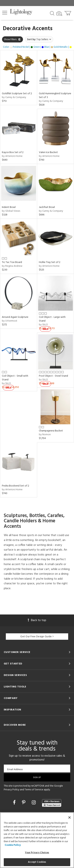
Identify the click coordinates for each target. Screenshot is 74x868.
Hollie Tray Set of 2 (50, 262)
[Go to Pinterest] (24, 803)
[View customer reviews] (52, 803)
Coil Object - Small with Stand (15, 378)
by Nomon (45, 435)
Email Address (15, 769)
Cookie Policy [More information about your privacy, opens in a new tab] (13, 845)
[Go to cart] (68, 12)
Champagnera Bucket (51, 431)
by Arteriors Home (12, 156)
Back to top (37, 620)
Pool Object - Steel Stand (53, 376)
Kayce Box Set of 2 (13, 152)
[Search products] (52, 13)
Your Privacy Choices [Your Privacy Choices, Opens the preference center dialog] (37, 853)
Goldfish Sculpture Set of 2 (17, 94)
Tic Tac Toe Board (12, 262)
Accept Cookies (37, 862)
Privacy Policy (12, 790)
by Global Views (11, 211)
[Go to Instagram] (34, 803)
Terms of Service (34, 790)
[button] (5, 13)
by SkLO (43, 325)
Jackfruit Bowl (47, 207)
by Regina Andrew (12, 266)
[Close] (69, 817)
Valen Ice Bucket (48, 152)
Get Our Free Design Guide (37, 637)
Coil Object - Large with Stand (52, 319)
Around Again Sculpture (15, 317)
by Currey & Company (14, 97)
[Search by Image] (59, 14)
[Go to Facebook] (15, 803)
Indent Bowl (9, 207)
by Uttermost (10, 321)
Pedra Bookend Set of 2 (15, 486)
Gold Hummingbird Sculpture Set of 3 (55, 95)
